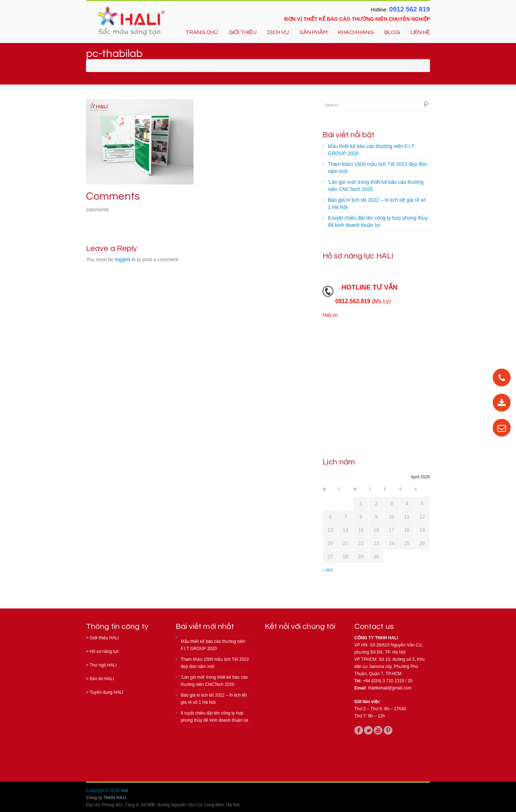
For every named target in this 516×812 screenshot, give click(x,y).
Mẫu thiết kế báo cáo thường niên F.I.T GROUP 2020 (371, 150)
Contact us (374, 627)
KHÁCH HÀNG (356, 32)
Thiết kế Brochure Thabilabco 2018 (161, 66)
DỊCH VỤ (278, 32)
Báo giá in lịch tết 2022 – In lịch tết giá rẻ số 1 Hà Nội (377, 204)
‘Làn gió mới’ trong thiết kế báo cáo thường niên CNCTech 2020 (376, 186)
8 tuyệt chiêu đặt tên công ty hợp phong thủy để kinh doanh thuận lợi (378, 221)
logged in (125, 259)
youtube (378, 730)
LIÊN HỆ (420, 32)
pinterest (388, 730)
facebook (359, 730)
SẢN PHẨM (314, 32)
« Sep (328, 570)
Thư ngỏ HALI (103, 665)
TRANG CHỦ (202, 32)
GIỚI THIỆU (243, 32)
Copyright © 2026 (103, 790)
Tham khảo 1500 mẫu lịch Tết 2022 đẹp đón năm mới (377, 168)
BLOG (392, 32)
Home (121, 66)
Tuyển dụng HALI (106, 692)
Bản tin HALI (102, 679)
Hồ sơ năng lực (104, 651)
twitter (368, 730)
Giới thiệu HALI (104, 638)
